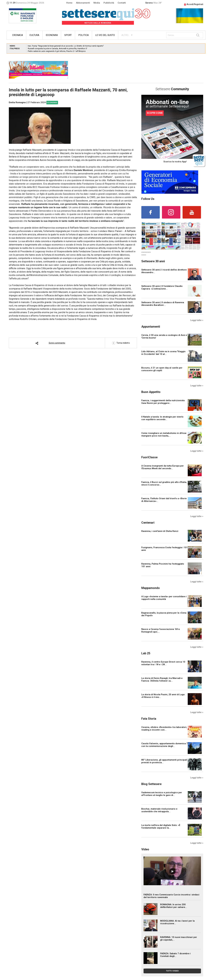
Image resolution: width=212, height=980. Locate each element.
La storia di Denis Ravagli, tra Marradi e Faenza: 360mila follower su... (162, 679)
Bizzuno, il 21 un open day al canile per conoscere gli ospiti (162, 369)
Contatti (122, 3)
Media (97, 3)
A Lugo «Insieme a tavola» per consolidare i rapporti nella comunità (164, 598)
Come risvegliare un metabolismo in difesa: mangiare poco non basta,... (164, 434)
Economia (52, 35)
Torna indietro (121, 343)
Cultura (34, 35)
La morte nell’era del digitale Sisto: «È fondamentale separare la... (161, 827)
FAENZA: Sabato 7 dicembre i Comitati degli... (175, 955)
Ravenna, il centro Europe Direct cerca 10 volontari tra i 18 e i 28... (163, 663)
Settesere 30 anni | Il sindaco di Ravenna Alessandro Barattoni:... (163, 304)
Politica (83, 35)
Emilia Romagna (17, 102)
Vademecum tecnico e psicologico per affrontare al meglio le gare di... (162, 794)
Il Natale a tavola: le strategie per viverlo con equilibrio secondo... (162, 418)
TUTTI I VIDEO (172, 971)
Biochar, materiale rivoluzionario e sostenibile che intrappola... (159, 810)
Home (69, 3)
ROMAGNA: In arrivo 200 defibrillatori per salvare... (174, 906)
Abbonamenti (83, 3)
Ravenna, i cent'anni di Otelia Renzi (160, 531)
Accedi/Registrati (194, 4)
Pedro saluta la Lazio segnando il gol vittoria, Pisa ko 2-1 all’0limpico (57, 51)
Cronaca (18, 35)
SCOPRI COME (155, 113)
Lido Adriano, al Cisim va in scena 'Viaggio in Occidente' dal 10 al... (163, 353)
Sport (68, 35)
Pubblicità (109, 3)
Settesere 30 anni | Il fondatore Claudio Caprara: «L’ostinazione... (162, 287)
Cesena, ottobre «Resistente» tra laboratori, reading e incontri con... (164, 728)
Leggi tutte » (197, 320)
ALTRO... (126, 35)
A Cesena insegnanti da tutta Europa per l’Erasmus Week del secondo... (163, 467)
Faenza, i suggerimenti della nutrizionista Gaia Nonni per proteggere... (163, 402)
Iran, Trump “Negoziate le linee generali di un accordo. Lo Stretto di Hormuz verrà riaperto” (66, 46)
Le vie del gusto (105, 35)
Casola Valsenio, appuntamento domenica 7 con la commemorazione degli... (165, 745)
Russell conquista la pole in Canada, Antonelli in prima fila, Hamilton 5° (58, 48)
